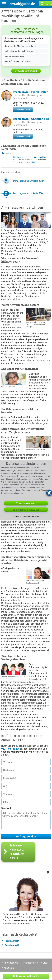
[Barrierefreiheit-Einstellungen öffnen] (49, 493)
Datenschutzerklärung (31, 516)
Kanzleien (9, 968)
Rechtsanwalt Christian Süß (31, 119)
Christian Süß (30, 162)
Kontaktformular (21, 921)
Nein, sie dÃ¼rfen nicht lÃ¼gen (19, 51)
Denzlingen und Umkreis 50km (29, 193)
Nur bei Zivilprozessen (15, 56)
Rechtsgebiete (30, 963)
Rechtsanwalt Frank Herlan (31, 92)
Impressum (17, 516)
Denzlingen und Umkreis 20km (29, 181)
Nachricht (7, 808)
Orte (45, 963)
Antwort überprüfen (26, 71)
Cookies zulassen (26, 503)
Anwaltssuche (11, 963)
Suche (49, 4)
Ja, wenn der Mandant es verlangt (20, 46)
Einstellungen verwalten (26, 510)
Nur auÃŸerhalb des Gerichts (18, 62)
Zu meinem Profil (23, 109)
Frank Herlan (18, 162)
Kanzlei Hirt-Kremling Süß (28, 95)
